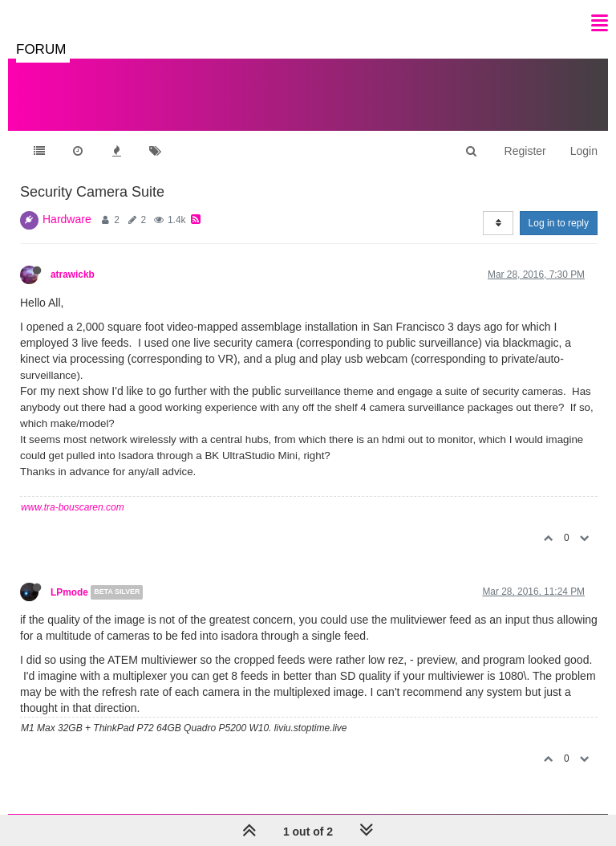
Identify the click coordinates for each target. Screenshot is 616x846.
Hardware (67, 219)
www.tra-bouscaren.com (73, 507)
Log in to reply (559, 223)
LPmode (69, 592)
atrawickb (73, 275)
